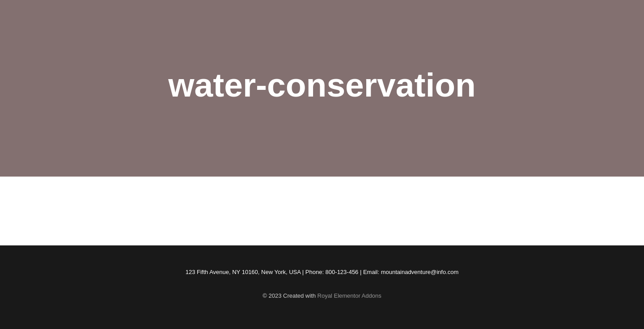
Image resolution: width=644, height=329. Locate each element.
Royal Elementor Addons (350, 296)
